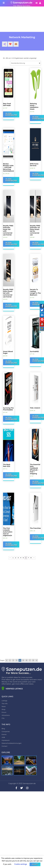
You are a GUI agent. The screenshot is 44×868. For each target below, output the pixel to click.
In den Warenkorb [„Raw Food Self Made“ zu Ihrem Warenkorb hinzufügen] (11, 114)
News (4, 707)
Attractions (6, 715)
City (3, 718)
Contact (4, 746)
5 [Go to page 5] (23, 660)
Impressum (6, 740)
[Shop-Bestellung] (25, 63)
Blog (3, 729)
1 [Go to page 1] (10, 660)
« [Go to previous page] (7, 660)
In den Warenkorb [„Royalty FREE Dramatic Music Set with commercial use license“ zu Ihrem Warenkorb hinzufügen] (11, 244)
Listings (4, 701)
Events (4, 734)
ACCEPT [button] (35, 864)
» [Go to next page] (37, 660)
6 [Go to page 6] (27, 660)
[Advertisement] (20, 587)
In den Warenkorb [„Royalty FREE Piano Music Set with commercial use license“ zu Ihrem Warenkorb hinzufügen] (11, 306)
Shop (3, 709)
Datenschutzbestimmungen (12, 743)
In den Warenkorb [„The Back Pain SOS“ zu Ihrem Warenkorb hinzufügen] (11, 475)
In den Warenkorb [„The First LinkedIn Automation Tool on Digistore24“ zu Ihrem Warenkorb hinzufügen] (11, 544)
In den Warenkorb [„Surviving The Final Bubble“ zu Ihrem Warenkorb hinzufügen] (11, 419)
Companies (6, 732)
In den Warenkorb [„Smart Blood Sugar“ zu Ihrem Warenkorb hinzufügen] (11, 362)
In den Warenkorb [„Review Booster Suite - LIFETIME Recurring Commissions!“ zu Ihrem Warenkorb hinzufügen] (11, 180)
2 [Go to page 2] (13, 660)
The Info (5, 704)
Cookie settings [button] (21, 864)
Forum (4, 712)
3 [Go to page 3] (17, 660)
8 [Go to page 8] (33, 660)
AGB (3, 737)
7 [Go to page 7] (30, 660)
